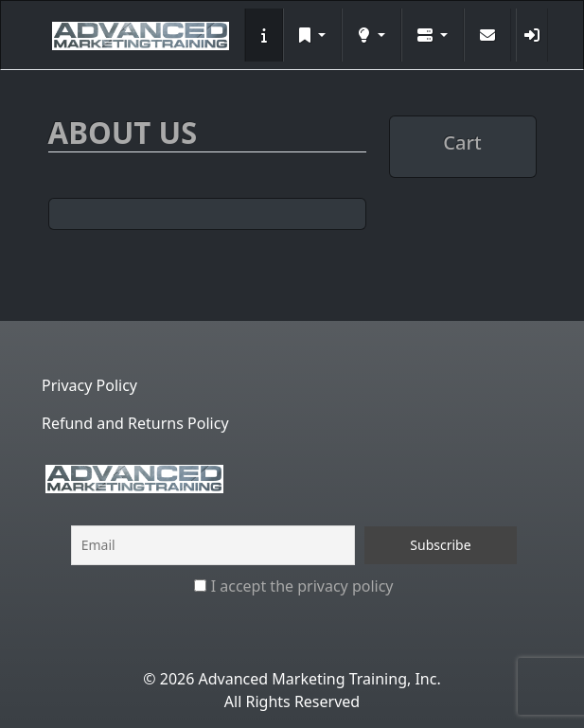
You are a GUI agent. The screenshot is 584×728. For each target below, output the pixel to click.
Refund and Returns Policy (135, 423)
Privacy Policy (89, 385)
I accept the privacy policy (293, 586)
